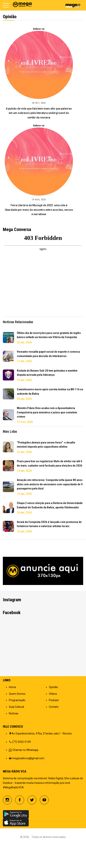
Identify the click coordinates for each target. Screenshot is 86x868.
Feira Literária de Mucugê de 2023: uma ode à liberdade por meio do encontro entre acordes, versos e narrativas (39, 210)
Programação (17, 722)
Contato (54, 729)
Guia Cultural (16, 729)
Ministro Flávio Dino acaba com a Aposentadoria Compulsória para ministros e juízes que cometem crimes (47, 412)
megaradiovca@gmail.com (28, 780)
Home (13, 709)
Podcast (54, 722)
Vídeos (53, 716)
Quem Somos (17, 716)
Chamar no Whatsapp (25, 772)
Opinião (53, 709)
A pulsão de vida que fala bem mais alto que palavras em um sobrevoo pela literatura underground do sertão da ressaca (39, 113)
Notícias (14, 736)
